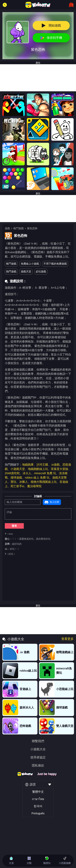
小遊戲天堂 (18, 469)
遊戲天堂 (26, 271)
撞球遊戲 (16, 478)
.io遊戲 (55, 465)
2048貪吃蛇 (12, 473)
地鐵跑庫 (28, 465)
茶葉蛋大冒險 (59, 469)
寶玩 (13, 482)
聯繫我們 (38, 741)
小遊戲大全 (38, 749)
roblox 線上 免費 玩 (37, 478)
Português (38, 813)
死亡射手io (17, 486)
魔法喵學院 (34, 486)
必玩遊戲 (41, 271)
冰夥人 (24, 482)
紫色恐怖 (32, 228)
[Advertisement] (38, 209)
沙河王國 (42, 465)
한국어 (38, 806)
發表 (14, 526)
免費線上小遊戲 (30, 264)
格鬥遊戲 (19, 228)
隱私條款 (38, 765)
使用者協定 (38, 757)
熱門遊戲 (11, 271)
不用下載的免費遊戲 (55, 264)
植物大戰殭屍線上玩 (44, 482)
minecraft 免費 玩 (45, 473)
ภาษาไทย (38, 799)
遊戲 (7, 228)
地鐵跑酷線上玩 (38, 469)
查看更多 (67, 639)
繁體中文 (38, 792)
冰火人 (27, 473)
